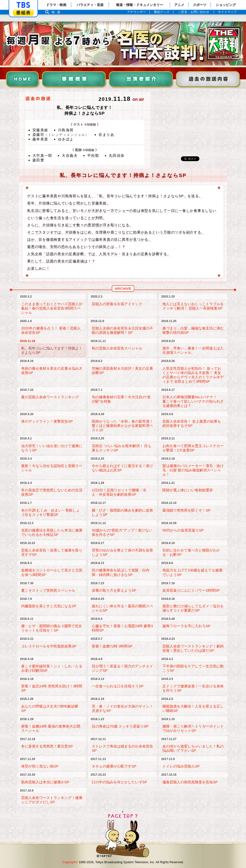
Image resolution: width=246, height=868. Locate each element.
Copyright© (70, 862)
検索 (57, 12)
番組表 (23, 13)
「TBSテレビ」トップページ (23, 5)
